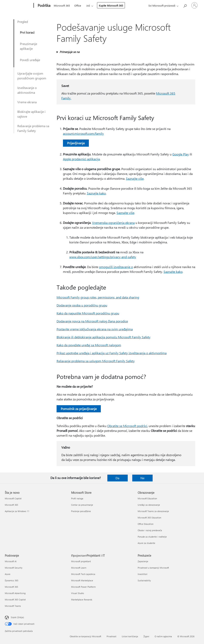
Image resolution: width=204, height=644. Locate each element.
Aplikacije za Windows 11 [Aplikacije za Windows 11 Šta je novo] (17, 511)
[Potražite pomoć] (185, 5)
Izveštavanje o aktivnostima (27, 90)
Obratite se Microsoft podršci (127, 426)
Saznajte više (135, 178)
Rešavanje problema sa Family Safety (33, 128)
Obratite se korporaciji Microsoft (85, 636)
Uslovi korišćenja (130, 636)
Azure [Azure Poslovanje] (8, 574)
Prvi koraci (27, 32)
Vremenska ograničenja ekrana (113, 223)
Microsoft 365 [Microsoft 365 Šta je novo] (11, 505)
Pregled (23, 22)
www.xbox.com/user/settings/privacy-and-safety (103, 257)
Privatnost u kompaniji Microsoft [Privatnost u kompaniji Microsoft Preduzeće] (153, 568)
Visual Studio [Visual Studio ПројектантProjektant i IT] (77, 593)
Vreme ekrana (27, 102)
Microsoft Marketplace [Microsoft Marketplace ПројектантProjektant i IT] (82, 580)
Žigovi (146, 636)
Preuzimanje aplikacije (28, 46)
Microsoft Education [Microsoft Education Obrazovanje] (147, 498)
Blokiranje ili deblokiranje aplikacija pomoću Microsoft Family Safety (103, 337)
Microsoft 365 (62, 5)
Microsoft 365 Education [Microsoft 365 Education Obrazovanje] (149, 518)
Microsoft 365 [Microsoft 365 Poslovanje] (11, 587)
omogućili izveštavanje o (116, 267)
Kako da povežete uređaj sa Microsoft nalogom (89, 345)
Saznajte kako (96, 193)
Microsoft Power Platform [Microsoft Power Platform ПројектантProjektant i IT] (83, 587)
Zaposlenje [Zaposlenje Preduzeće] (143, 561)
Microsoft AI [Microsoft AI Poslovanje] (11, 561)
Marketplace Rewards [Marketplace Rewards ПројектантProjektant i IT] (82, 600)
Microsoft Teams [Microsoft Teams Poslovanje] (13, 606)
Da (117, 478)
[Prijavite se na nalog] (194, 5)
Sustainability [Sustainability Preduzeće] (144, 580)
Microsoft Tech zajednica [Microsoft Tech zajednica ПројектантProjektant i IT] (83, 574)
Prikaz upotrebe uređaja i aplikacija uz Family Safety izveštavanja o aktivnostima (112, 353)
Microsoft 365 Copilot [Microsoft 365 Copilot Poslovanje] (15, 600)
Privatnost (111, 636)
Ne (142, 478)
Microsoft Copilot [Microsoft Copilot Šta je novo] (13, 498)
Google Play (181, 154)
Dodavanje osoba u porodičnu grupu (82, 305)
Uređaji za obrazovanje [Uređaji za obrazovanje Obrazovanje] (149, 505)
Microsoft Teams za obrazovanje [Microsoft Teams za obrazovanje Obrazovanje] (153, 511)
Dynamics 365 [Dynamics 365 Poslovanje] (12, 580)
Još (88, 5)
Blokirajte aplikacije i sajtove (31, 114)
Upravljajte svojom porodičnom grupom (32, 76)
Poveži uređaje (30, 60)
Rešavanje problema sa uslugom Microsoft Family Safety (96, 361)
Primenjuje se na (70, 52)
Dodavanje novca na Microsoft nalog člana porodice (92, 321)
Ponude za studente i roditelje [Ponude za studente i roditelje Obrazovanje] (152, 537)
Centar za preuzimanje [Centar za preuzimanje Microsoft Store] (82, 505)
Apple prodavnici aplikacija (81, 159)
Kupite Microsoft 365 (111, 5)
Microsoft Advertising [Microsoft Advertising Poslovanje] (15, 593)
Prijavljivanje (76, 143)
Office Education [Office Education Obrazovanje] (146, 524)
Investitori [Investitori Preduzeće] (143, 574)
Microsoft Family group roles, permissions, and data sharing (98, 297)
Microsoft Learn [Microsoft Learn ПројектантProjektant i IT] (79, 568)
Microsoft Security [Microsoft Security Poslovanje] (14, 568)
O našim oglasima (163, 636)
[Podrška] (44, 6)
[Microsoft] (18, 6)
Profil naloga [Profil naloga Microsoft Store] (77, 498)
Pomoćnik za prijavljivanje (79, 409)
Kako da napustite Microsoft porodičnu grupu (88, 313)
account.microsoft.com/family (83, 133)
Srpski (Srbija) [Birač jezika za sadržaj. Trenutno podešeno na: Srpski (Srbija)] (17, 617)
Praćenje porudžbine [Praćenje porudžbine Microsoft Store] (81, 511)
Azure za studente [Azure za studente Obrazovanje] (146, 543)
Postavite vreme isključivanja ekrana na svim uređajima (95, 329)
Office (78, 5)
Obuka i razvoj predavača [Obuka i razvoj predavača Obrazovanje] (150, 530)
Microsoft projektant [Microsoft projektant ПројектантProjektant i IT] (81, 561)
